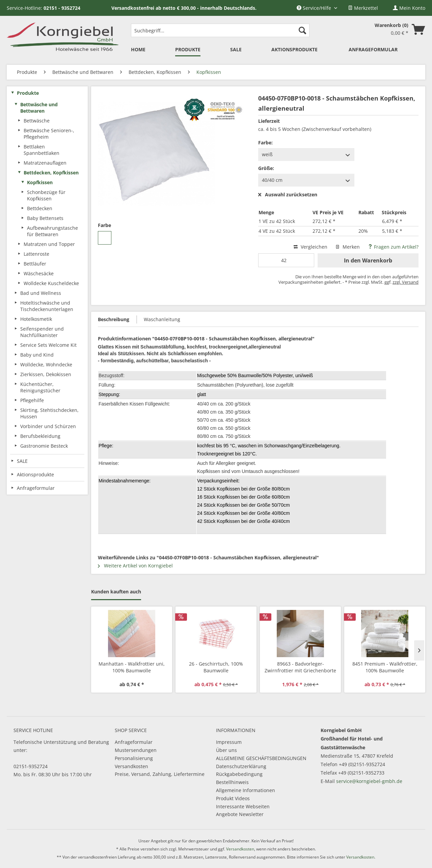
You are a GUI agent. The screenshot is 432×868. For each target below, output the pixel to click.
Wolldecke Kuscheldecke (51, 283)
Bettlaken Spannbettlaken (42, 150)
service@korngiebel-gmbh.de (369, 781)
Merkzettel (363, 8)
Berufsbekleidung (40, 436)
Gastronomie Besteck (44, 446)
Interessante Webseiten (243, 806)
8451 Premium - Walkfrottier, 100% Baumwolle (385, 667)
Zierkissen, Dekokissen (46, 374)
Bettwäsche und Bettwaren (39, 108)
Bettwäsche (37, 121)
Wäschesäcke (39, 273)
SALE (22, 461)
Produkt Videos (233, 798)
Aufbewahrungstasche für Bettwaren (52, 231)
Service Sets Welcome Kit (48, 345)
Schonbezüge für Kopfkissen (46, 195)
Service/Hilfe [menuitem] (315, 8)
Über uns (226, 750)
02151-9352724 (31, 766)
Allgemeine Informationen (246, 790)
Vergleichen (310, 247)
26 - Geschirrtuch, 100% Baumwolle (216, 667)
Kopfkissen (40, 182)
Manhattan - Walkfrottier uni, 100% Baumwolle (132, 667)
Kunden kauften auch (116, 592)
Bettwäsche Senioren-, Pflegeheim (49, 134)
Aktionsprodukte (35, 474)
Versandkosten (131, 766)
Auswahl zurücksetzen (288, 195)
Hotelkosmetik (36, 319)
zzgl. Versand (406, 282)
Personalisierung (134, 758)
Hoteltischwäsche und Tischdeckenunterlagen (47, 306)
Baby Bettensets (45, 218)
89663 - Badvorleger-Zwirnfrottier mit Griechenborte (300, 667)
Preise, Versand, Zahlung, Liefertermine (160, 774)
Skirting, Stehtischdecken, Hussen (49, 413)
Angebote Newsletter (240, 814)
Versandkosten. (361, 857)
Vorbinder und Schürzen (48, 426)
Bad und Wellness (41, 293)
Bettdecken (40, 208)
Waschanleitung (162, 319)
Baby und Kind (37, 355)
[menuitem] (363, 8)
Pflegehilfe (32, 400)
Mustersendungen (136, 750)
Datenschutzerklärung (241, 766)
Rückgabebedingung (239, 774)
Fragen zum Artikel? (393, 247)
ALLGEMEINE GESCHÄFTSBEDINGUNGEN (261, 758)
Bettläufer (35, 264)
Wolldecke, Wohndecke (46, 365)
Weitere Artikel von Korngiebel (135, 566)
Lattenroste (36, 254)
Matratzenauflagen (45, 163)
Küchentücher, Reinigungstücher (40, 387)
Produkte (28, 93)
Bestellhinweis (232, 782)
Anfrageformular (134, 742)
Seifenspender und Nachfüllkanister (42, 332)
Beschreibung (114, 319)
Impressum (229, 742)
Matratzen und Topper (49, 244)
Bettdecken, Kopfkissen (51, 173)
